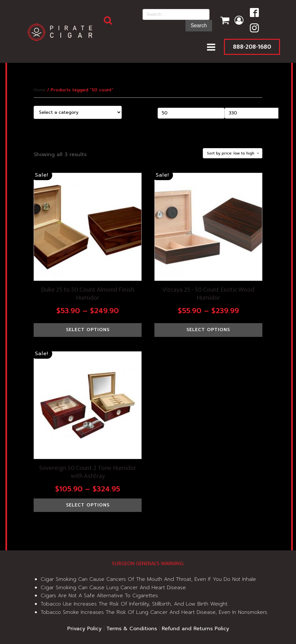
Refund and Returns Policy (195, 629)
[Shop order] (233, 153)
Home (40, 90)
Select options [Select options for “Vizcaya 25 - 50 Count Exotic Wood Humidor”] (208, 330)
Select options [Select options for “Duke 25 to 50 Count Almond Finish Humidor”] (88, 330)
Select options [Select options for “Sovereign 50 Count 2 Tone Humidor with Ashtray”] (88, 505)
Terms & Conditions (132, 629)
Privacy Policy (84, 629)
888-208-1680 (252, 47)
